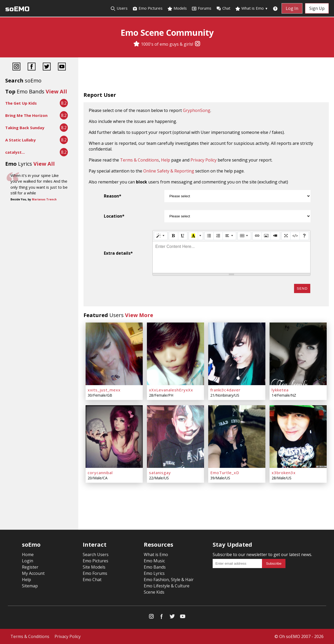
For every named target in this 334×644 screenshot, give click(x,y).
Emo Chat (92, 580)
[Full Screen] (286, 236)
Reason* (113, 196)
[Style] (161, 236)
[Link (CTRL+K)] (257, 236)
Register (30, 567)
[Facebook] (32, 67)
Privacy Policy (204, 160)
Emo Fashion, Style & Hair (169, 580)
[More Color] (200, 236)
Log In (292, 8)
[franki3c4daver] (237, 354)
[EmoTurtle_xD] (237, 437)
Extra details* (118, 253)
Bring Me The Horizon (26, 115)
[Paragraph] (229, 236)
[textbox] (231, 257)
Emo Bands (155, 567)
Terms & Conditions (139, 160)
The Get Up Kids (21, 103)
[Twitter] (47, 67)
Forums (201, 8)
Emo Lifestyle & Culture (167, 586)
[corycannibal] (114, 437)
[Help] (304, 236)
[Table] (244, 236)
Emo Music (154, 561)
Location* (114, 216)
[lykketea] (298, 354)
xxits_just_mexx (104, 390)
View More (139, 315)
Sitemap (30, 586)
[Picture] (266, 236)
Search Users (96, 554)
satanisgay (160, 473)
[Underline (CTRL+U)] (183, 236)
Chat (223, 8)
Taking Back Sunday (25, 128)
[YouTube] (62, 67)
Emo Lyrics (154, 573)
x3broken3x (284, 473)
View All (56, 91)
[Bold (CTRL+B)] (174, 236)
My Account (33, 573)
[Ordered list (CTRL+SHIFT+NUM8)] (218, 236)
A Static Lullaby (20, 140)
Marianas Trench (44, 199)
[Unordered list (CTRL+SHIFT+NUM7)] (209, 236)
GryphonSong (197, 110)
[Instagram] (198, 44)
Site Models (94, 567)
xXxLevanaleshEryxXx (171, 390)
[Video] (275, 236)
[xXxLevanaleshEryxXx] (175, 354)
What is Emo (252, 8)
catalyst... (15, 152)
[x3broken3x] (298, 437)
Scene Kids (154, 592)
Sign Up (317, 8)
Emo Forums (95, 573)
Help (166, 160)
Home (28, 554)
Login (28, 561)
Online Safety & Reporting (169, 171)
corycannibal (100, 473)
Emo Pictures (147, 8)
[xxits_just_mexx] (114, 354)
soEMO (17, 9)
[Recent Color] (193, 236)
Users (119, 8)
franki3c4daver (225, 390)
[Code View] (295, 236)
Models (177, 8)
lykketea (280, 390)
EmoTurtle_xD (225, 473)
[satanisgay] (175, 437)
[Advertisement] (206, 76)
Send (302, 288)
